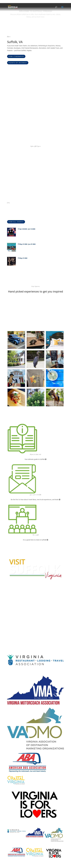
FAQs (9, 609)
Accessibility (12, 625)
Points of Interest (18, 63)
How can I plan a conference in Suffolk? (20, 616)
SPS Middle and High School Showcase (35, 247)
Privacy (10, 629)
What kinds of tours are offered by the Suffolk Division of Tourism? (29, 612)
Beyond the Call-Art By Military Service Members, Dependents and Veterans (39, 233)
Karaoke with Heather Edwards (32, 261)
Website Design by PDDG (16, 633)
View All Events (16, 222)
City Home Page (13, 621)
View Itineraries (16, 56)
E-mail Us (10, 604)
